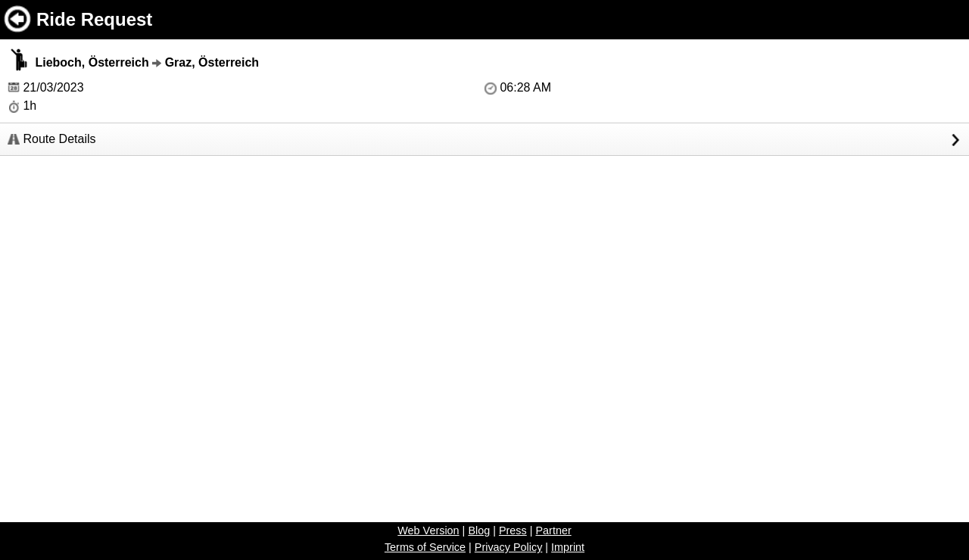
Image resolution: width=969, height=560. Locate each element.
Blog (479, 530)
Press (513, 530)
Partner (553, 530)
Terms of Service (425, 547)
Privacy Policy (509, 547)
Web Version (428, 530)
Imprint (568, 547)
